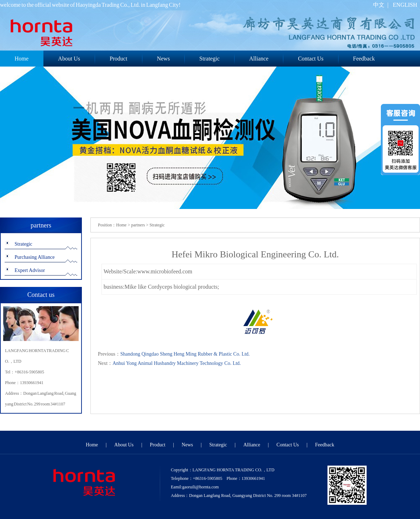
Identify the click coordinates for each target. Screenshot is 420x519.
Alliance (259, 59)
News (163, 59)
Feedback (364, 59)
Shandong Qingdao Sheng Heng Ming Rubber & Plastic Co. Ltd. (185, 354)
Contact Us (311, 59)
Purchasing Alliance (35, 257)
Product (119, 59)
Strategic (209, 59)
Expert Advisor (30, 270)
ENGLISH (405, 5)
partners (138, 225)
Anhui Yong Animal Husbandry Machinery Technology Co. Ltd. (177, 363)
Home (121, 225)
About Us (69, 59)
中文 (379, 5)
